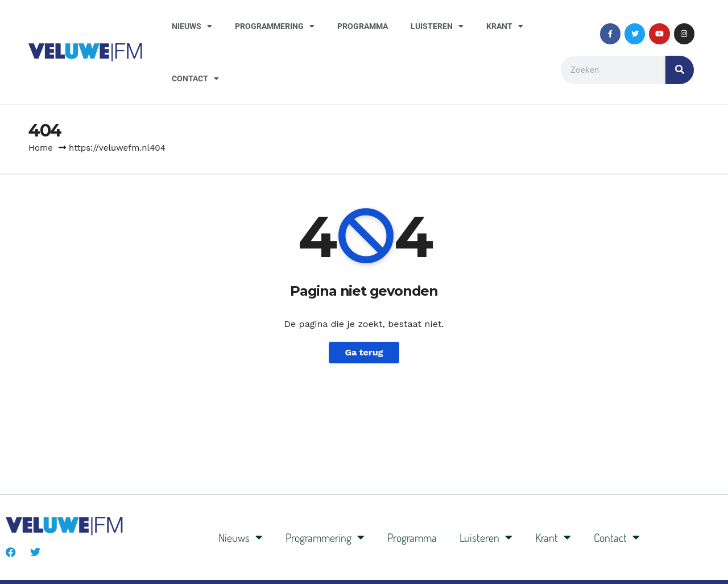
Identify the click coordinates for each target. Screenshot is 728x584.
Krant (505, 26)
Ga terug (364, 352)
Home (41, 148)
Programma (363, 26)
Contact (195, 78)
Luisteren (437, 26)
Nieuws (192, 26)
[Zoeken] (680, 70)
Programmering (275, 26)
